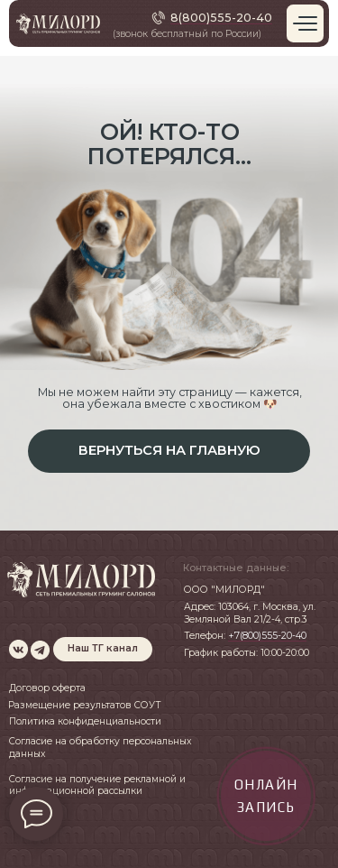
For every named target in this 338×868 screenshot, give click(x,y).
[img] (18, 649)
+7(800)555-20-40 (267, 636)
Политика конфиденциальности (85, 721)
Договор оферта (47, 688)
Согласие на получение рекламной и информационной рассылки (97, 785)
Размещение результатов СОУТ (85, 705)
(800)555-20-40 (225, 18)
